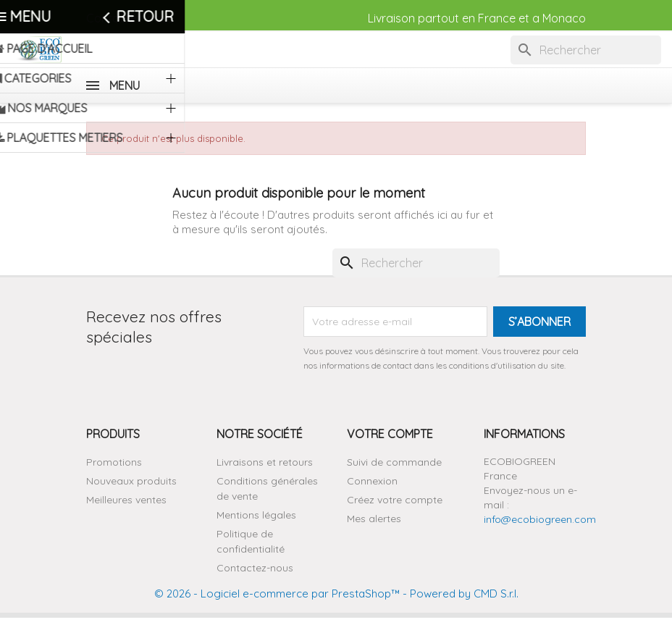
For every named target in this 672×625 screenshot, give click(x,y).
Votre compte (390, 434)
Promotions (114, 462)
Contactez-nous (130, 18)
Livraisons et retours (265, 462)
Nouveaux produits (131, 481)
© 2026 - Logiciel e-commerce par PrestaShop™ (277, 593)
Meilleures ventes (126, 500)
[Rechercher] (586, 50)
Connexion (372, 481)
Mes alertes (374, 519)
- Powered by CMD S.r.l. (459, 593)
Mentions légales (256, 515)
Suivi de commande (394, 462)
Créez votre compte (395, 500)
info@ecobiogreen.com (540, 519)
